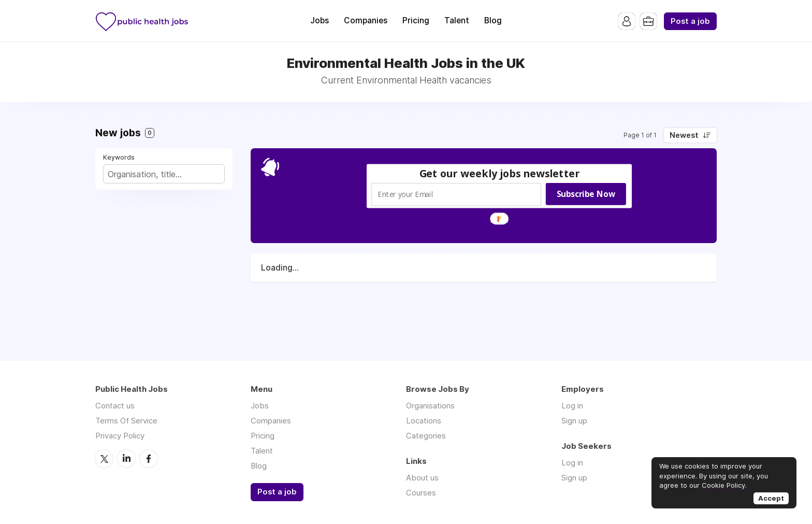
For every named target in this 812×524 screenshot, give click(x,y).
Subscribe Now (586, 194)
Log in (572, 406)
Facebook (149, 459)
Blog (493, 20)
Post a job (690, 21)
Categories (426, 436)
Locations (424, 421)
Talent (457, 20)
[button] (500, 173)
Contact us (115, 406)
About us (422, 478)
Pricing (416, 20)
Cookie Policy (723, 485)
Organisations (430, 406)
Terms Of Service (126, 421)
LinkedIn (126, 459)
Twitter (104, 459)
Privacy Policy (120, 436)
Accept (771, 498)
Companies (366, 20)
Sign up (574, 421)
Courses (421, 493)
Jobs (320, 20)
